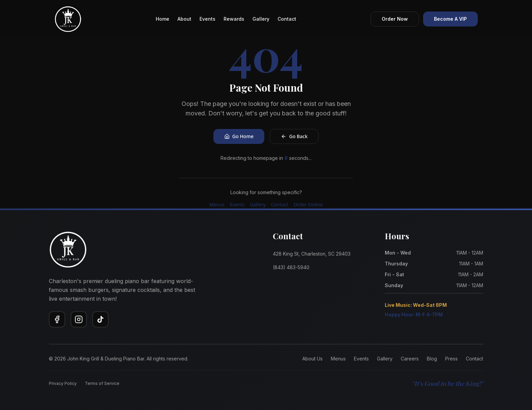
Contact (287, 19)
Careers (410, 359)
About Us (312, 359)
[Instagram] (79, 319)
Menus (217, 204)
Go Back (294, 136)
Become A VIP (450, 19)
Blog (432, 359)
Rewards (234, 19)
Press (451, 359)
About (184, 19)
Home (163, 19)
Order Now (395, 19)
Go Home (239, 136)
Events (207, 19)
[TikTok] (100, 319)
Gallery (261, 19)
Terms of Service (102, 383)
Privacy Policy (63, 383)
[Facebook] (57, 319)
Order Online (308, 204)
